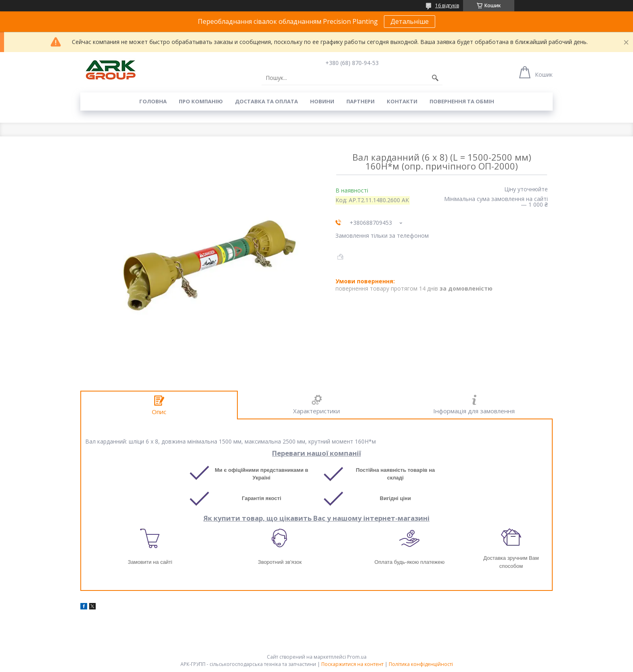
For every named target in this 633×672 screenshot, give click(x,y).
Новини (322, 101)
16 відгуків (447, 5)
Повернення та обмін (462, 101)
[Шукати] (435, 78)
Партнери (361, 101)
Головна (153, 101)
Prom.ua (357, 657)
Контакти (402, 101)
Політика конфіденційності (421, 664)
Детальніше (410, 21)
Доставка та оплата (266, 101)
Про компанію (201, 101)
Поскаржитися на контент (352, 664)
